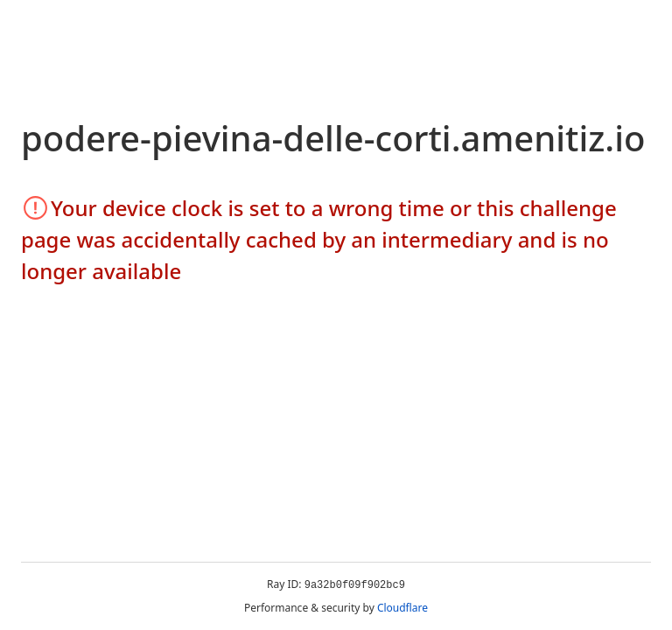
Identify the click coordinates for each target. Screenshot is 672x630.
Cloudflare (402, 608)
